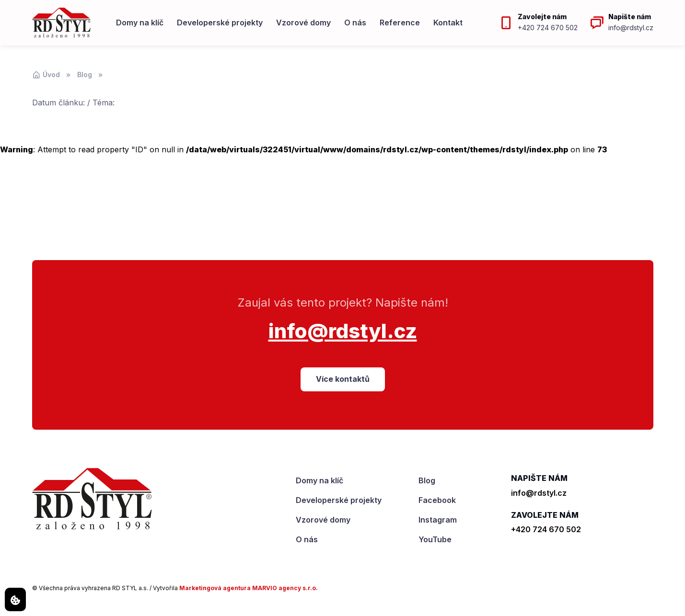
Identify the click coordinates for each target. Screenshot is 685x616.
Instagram (438, 520)
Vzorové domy (303, 23)
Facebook (437, 500)
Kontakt (448, 23)
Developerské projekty (220, 23)
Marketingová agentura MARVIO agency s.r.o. (249, 588)
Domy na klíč (140, 23)
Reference (400, 23)
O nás (355, 23)
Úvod (46, 75)
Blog (85, 74)
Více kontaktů (343, 379)
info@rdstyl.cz (343, 331)
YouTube (435, 539)
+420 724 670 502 (546, 529)
